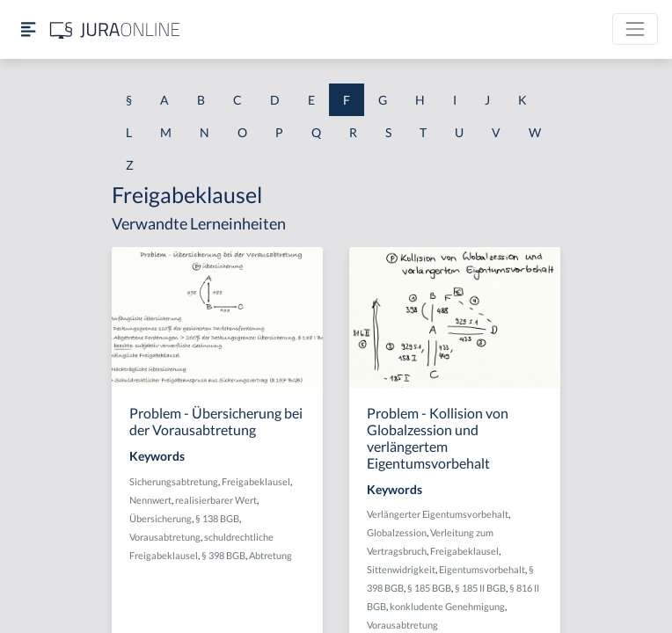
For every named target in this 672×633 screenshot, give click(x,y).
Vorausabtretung (165, 537)
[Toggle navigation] (635, 29)
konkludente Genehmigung (447, 606)
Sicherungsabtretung (174, 481)
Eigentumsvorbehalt (482, 569)
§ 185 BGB (429, 588)
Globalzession (397, 532)
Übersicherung (161, 518)
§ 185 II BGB (480, 588)
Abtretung (270, 555)
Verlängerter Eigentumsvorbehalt (438, 514)
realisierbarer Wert (216, 500)
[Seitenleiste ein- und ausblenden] (28, 29)
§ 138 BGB (217, 518)
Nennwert (150, 500)
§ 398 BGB (223, 555)
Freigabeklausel (256, 481)
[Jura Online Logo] (115, 29)
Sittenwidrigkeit (401, 569)
